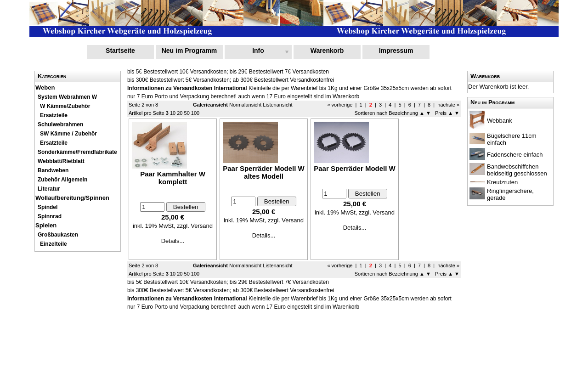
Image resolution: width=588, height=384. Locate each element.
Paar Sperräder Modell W (355, 168)
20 (180, 113)
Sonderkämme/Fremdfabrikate (77, 152)
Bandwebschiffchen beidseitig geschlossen (517, 170)
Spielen (46, 225)
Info (258, 51)
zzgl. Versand (195, 226)
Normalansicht (245, 105)
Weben (45, 88)
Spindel (48, 207)
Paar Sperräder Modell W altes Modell (264, 172)
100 (195, 113)
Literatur (49, 189)
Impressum (396, 51)
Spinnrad (50, 216)
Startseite (120, 51)
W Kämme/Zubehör (65, 106)
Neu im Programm (189, 51)
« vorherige (340, 105)
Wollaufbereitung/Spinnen (72, 198)
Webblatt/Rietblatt (61, 161)
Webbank (500, 121)
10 (173, 113)
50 (187, 113)
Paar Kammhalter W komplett (173, 178)
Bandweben (53, 170)
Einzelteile (54, 244)
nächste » (448, 105)
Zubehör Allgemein (62, 180)
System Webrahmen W (67, 97)
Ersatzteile (54, 143)
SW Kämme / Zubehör (68, 134)
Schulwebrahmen (60, 124)
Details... (173, 241)
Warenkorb (327, 51)
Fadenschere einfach (515, 155)
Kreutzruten (502, 182)
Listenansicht (277, 105)
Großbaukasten (58, 235)
